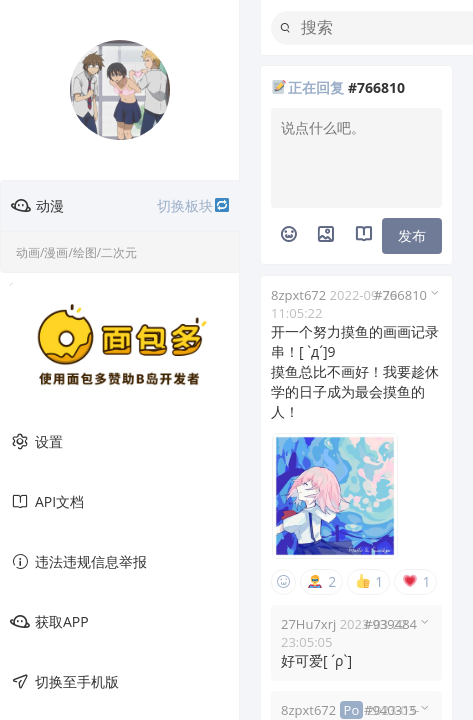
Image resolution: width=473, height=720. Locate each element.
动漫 (120, 206)
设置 (36, 442)
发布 (412, 235)
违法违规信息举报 (78, 562)
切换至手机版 (64, 682)
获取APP (49, 622)
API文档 (47, 502)
